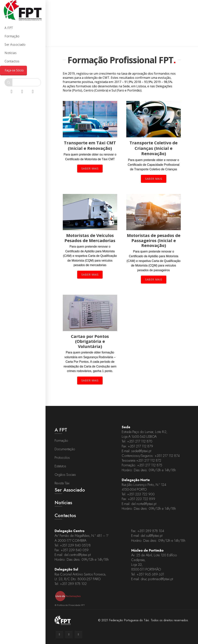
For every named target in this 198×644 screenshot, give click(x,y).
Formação (61, 441)
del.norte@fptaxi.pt (144, 504)
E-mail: (126, 451)
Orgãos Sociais (65, 475)
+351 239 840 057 (73, 545)
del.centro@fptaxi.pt (77, 555)
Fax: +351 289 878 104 (148, 531)
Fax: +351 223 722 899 (138, 499)
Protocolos (62, 458)
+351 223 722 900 (141, 494)
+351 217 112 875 (150, 465)
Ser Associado (70, 490)
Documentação (65, 449)
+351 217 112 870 (140, 441)
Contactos (65, 515)
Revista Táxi (62, 483)
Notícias (63, 503)
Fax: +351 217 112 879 (137, 446)
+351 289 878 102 (73, 584)
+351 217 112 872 (149, 460)
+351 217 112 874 (167, 456)
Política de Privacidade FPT (71, 605)
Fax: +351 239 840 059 (72, 550)
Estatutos (60, 466)
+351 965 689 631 (150, 574)
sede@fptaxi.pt (141, 451)
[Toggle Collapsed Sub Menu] (23, 28)
